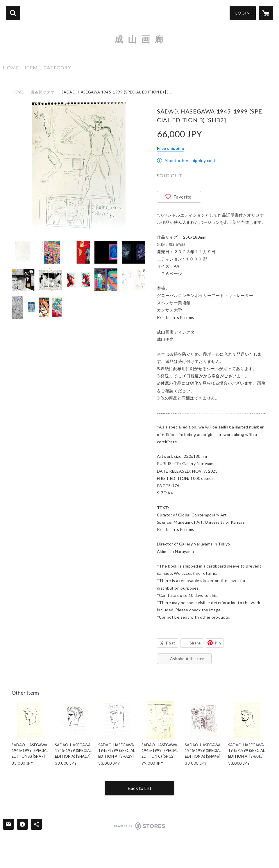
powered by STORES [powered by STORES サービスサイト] (140, 826)
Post (171, 643)
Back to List (139, 788)
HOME (11, 67)
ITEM (31, 67)
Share (195, 643)
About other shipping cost (190, 160)
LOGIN (243, 13)
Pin (218, 643)
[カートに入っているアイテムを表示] (266, 13)
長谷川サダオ (43, 92)
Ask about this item (188, 659)
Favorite (183, 197)
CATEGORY (57, 67)
